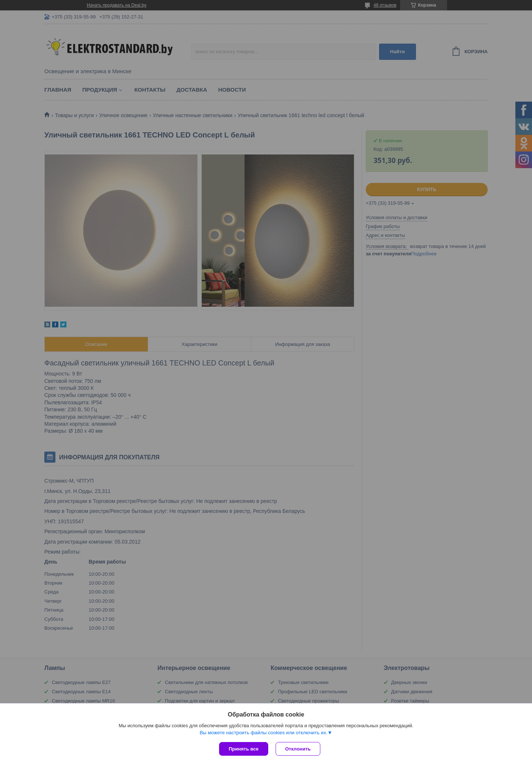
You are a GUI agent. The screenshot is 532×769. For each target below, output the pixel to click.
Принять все (244, 749)
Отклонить (298, 749)
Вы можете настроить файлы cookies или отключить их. (263, 733)
